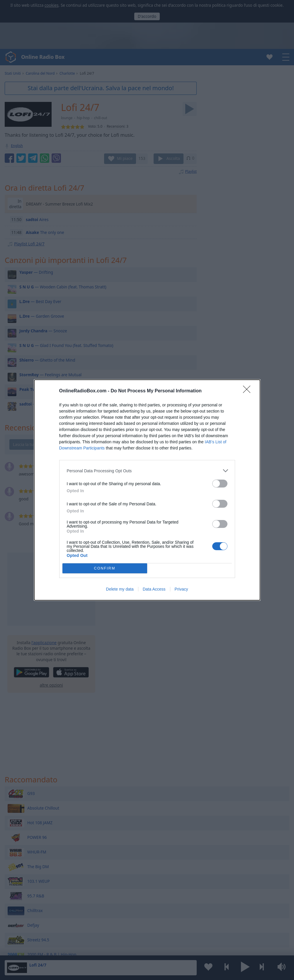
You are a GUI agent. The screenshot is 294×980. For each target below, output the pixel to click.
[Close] (249, 391)
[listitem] (147, 471)
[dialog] (147, 490)
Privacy (181, 589)
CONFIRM (105, 568)
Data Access (154, 589)
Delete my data (120, 589)
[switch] (220, 484)
